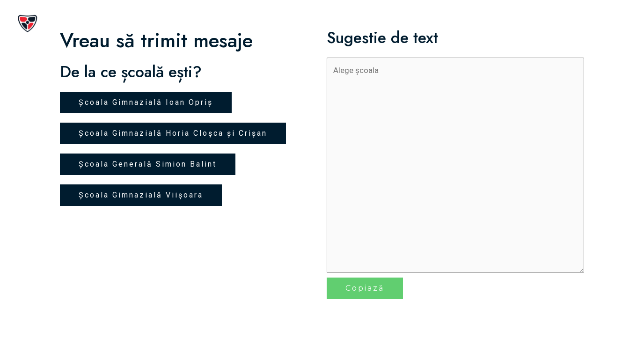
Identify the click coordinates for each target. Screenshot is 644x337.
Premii (556, 23)
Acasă (403, 23)
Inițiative (509, 23)
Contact (602, 23)
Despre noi (453, 23)
